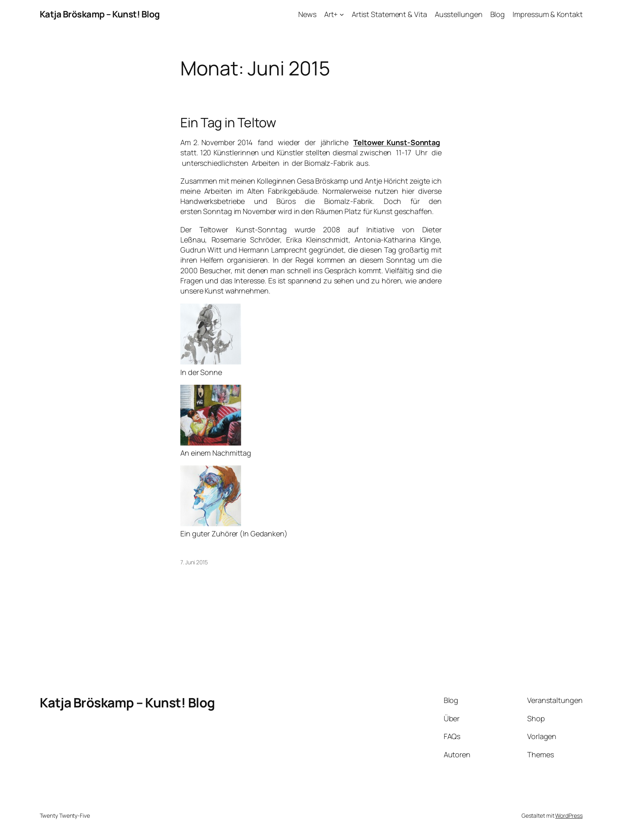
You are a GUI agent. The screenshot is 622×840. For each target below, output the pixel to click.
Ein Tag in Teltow (228, 122)
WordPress (569, 815)
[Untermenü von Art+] (342, 14)
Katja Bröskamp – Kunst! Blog (100, 14)
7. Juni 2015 (194, 562)
